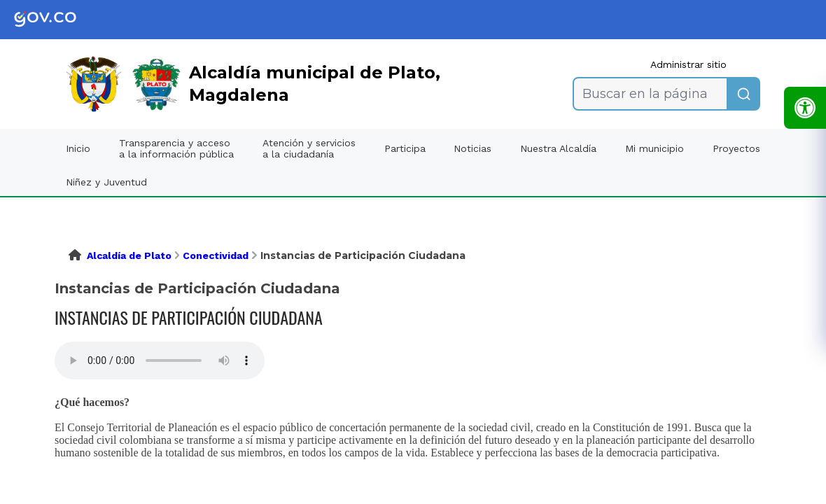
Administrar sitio (688, 64)
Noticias (472, 148)
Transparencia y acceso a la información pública (176, 148)
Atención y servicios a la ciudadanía (309, 148)
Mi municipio (654, 148)
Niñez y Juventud (106, 182)
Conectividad (216, 255)
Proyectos (736, 148)
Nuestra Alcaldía (558, 148)
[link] (56, 20)
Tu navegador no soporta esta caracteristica (160, 360)
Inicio (78, 148)
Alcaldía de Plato (129, 255)
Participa (405, 148)
